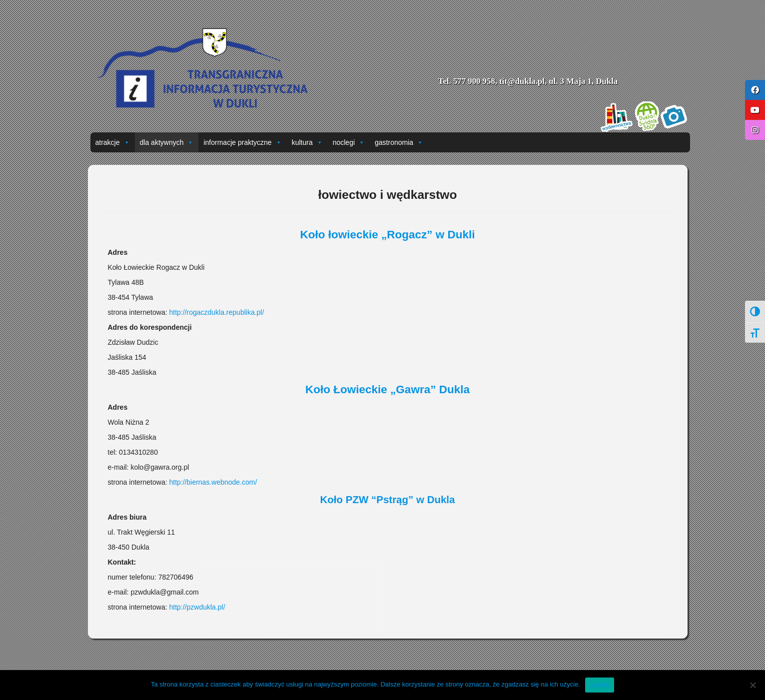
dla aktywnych (167, 142)
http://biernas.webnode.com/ (213, 482)
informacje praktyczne (242, 142)
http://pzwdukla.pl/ (197, 607)
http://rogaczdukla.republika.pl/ (216, 312)
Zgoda (600, 685)
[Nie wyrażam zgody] (753, 685)
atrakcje (113, 142)
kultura (307, 142)
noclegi (349, 142)
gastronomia (399, 142)
